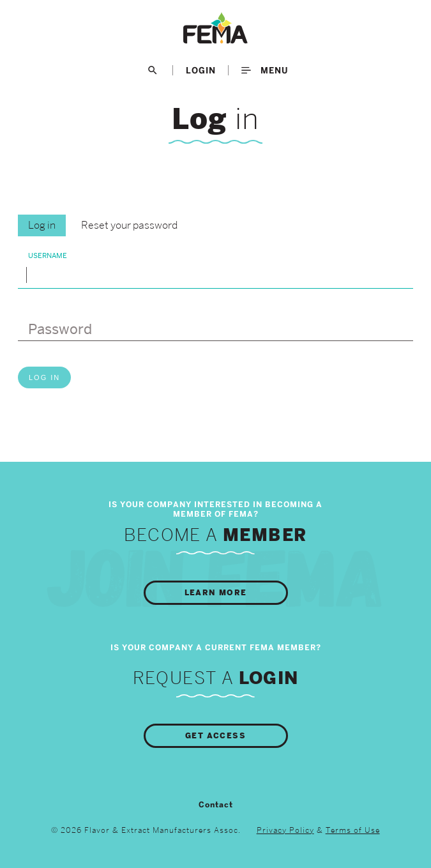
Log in (42, 225)
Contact (216, 805)
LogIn (201, 70)
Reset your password (129, 225)
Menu (265, 70)
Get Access (215, 736)
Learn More (216, 593)
